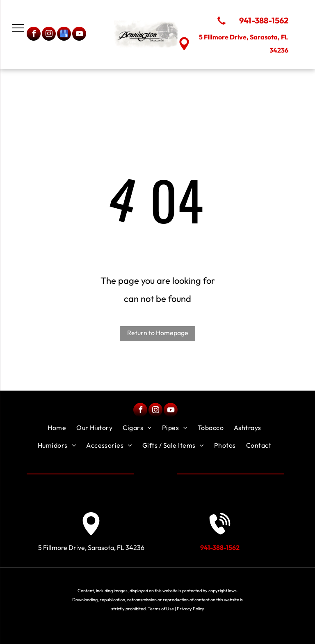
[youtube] (79, 35)
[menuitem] (58, 428)
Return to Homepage (158, 333)
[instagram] (49, 35)
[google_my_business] (64, 35)
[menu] (18, 28)
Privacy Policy (191, 609)
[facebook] (34, 35)
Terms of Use (161, 609)
